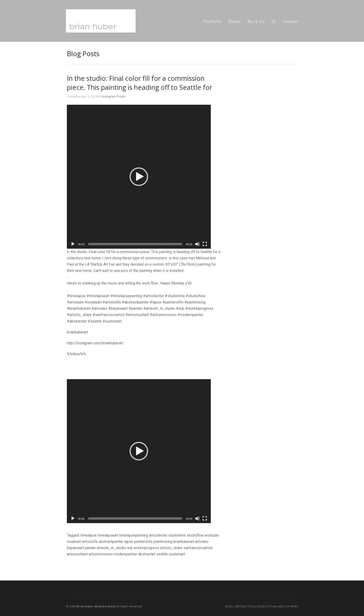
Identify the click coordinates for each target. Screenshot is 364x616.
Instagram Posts (114, 96)
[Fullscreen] (205, 244)
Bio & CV (256, 21)
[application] (139, 177)
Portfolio (212, 21)
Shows (234, 21)
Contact (290, 21)
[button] (139, 177)
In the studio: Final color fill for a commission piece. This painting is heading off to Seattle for (140, 83)
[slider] (135, 244)
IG (273, 21)
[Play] (73, 244)
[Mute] (197, 244)
